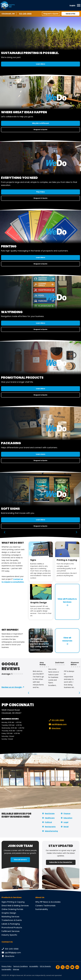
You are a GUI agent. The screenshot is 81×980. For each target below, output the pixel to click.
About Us (40, 897)
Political (48, 822)
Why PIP (39, 902)
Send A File (70, 14)
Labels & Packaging (11, 924)
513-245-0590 (25, 14)
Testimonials (49, 906)
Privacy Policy (7, 966)
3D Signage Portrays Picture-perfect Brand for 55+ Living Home (40, 643)
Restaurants (50, 827)
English (72, 5)
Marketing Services (10, 917)
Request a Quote (51, 14)
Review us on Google (12, 687)
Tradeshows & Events (12, 920)
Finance (67, 814)
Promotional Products (12, 928)
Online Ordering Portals (12, 909)
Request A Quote (41, 198)
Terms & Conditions (20, 966)
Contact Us (7, 942)
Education (68, 818)
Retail (66, 827)
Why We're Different (41, 123)
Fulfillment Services (11, 931)
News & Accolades (52, 902)
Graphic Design (39, 603)
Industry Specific (9, 935)
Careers (39, 906)
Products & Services (12, 897)
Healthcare (50, 818)
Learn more (41, 454)
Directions (54, 728)
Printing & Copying (67, 560)
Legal (66, 822)
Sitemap (16, 969)
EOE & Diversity (45, 966)
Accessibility (34, 966)
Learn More (41, 64)
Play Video (40, 192)
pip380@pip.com (57, 724)
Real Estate (50, 814)
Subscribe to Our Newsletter (61, 862)
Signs (33, 560)
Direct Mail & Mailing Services (15, 906)
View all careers (20, 860)
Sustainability (42, 909)
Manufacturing (51, 831)
